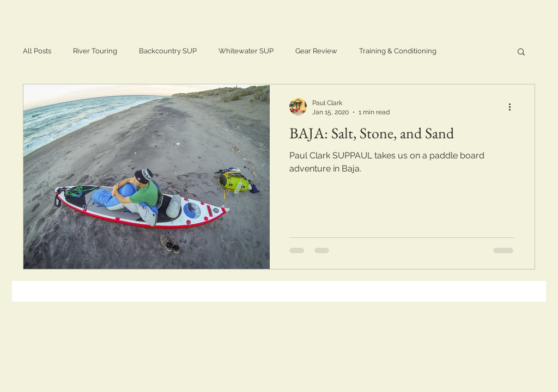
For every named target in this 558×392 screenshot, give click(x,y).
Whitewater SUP (246, 51)
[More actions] (513, 107)
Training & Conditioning (398, 51)
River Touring (95, 51)
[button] (521, 53)
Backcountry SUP (168, 51)
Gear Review (316, 51)
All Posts (37, 51)
